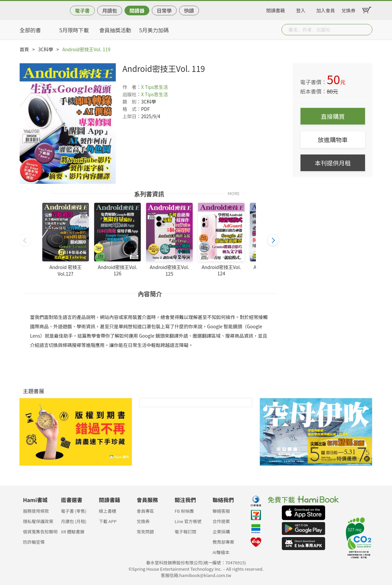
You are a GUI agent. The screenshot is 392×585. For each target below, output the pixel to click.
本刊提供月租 (333, 163)
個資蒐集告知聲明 (40, 532)
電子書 (82, 10)
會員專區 (145, 511)
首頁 (24, 49)
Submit (367, 30)
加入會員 (326, 9)
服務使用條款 (36, 511)
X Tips (148, 87)
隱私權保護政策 (38, 521)
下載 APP (108, 521)
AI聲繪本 (221, 552)
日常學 (164, 10)
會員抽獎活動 (115, 30)
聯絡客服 (221, 511)
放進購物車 (333, 140)
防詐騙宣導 (34, 542)
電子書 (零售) (74, 511)
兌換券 (348, 9)
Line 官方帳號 (188, 521)
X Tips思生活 (155, 94)
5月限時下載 (74, 30)
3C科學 (46, 49)
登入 (301, 9)
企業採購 (221, 532)
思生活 (161, 87)
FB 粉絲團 (184, 511)
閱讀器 (137, 10)
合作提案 (221, 521)
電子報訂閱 (186, 532)
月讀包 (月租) (74, 521)
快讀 (189, 10)
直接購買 (333, 116)
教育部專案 (223, 542)
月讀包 (110, 10)
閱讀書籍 (276, 9)
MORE (234, 193)
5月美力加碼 (154, 30)
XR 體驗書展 (73, 532)
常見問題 (145, 532)
